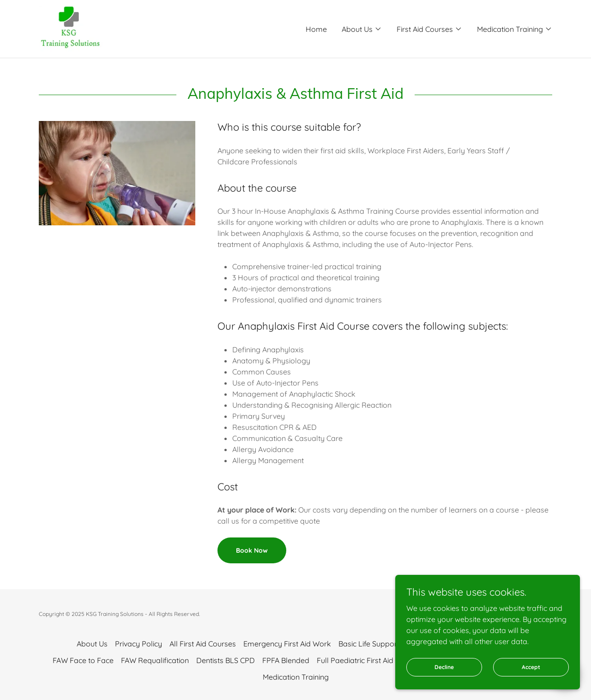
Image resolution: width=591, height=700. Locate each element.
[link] (71, 28)
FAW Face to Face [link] (83, 660)
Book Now (252, 550)
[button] (362, 29)
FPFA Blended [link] (286, 660)
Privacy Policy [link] (139, 644)
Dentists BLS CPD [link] (226, 660)
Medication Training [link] (296, 677)
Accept (531, 686)
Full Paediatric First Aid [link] (355, 660)
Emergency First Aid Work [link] (287, 644)
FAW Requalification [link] (155, 660)
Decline (444, 686)
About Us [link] (92, 644)
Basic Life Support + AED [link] (380, 644)
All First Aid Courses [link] (203, 644)
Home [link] (316, 29)
